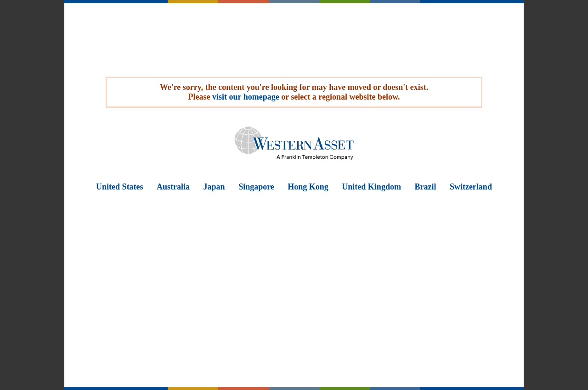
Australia (173, 187)
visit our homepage (246, 97)
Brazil (425, 187)
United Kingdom (371, 187)
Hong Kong (308, 187)
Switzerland (471, 187)
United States (120, 187)
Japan (214, 187)
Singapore (256, 187)
